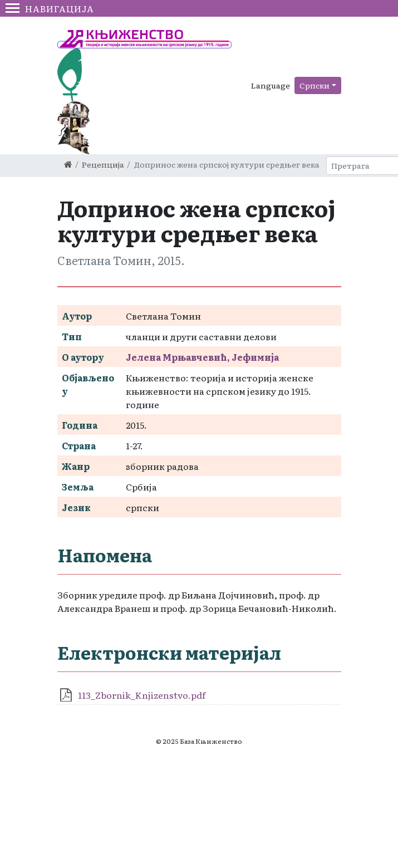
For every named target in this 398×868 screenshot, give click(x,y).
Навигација (50, 8)
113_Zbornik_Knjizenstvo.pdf (142, 695)
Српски (315, 85)
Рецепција (103, 164)
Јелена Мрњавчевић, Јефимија (202, 357)
